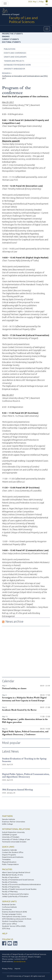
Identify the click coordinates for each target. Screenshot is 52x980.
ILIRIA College (7, 824)
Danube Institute (9, 819)
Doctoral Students (11, 42)
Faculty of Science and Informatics (15, 894)
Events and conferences (15, 53)
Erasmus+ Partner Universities (14, 822)
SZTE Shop (6, 928)
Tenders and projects (14, 61)
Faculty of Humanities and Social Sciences (18, 880)
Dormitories (7, 909)
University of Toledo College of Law (16, 839)
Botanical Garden (9, 904)
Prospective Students (12, 34)
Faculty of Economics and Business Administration (21, 884)
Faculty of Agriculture (10, 877)
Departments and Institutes (13, 857)
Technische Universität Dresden (14, 842)
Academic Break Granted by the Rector (19, 710)
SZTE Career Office (9, 924)
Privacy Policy (7, 968)
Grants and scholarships (15, 57)
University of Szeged (26, 19)
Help (5, 933)
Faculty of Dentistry (10, 882)
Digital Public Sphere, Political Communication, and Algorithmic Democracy (26, 775)
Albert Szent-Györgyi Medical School (16, 872)
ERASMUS (6, 36)
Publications (10, 49)
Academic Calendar (10, 850)
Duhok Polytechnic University (13, 832)
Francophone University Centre (14, 916)
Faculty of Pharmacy (10, 891)
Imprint (17, 968)
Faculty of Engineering (11, 887)
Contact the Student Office (13, 852)
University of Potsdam (11, 837)
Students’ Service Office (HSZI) (14, 926)
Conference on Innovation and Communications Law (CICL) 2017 (25, 77)
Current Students (10, 39)
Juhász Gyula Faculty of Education (15, 896)
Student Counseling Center (13, 921)
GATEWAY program (9, 835)
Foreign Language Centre (12, 914)
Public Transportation (10, 864)
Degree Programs (9, 855)
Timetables (6, 859)
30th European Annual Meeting (17, 790)
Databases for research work (17, 65)
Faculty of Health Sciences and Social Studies (19, 889)
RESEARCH (6, 73)
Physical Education (9, 862)
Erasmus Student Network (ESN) (14, 912)
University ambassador (14, 69)
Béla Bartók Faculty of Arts (12, 875)
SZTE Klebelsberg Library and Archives (17, 919)
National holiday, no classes (14, 688)
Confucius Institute (9, 907)
